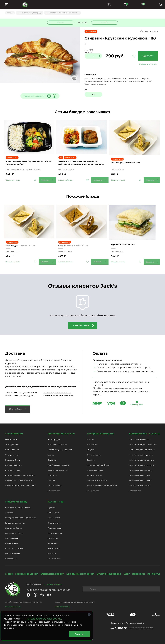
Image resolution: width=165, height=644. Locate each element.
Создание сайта (118, 620)
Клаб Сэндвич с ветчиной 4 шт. (130, 160)
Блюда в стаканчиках (15, 520)
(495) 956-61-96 (34, 581)
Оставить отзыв (149, 32)
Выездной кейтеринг (80, 571)
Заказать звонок (54, 581)
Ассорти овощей (95, 472)
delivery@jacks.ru (13, 603)
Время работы (12, 447)
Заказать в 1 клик (147, 64)
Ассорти (9, 510)
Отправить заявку (52, 571)
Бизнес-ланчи (12, 540)
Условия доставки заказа (57, 390)
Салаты (51, 477)
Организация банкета (140, 483)
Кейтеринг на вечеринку (141, 467)
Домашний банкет (14, 525)
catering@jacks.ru (62, 603)
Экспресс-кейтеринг (101, 431)
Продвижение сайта (135, 620)
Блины (51, 452)
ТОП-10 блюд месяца (58, 442)
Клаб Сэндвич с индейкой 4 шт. (78, 241)
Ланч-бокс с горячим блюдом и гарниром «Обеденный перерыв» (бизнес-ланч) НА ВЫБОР (79, 160)
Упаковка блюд (13, 457)
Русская (52, 505)
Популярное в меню (61, 431)
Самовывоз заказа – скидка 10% (20, 472)
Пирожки (52, 472)
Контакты (154, 571)
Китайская (53, 535)
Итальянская (54, 515)
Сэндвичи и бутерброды (98, 462)
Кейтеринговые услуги (144, 431)
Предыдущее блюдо (62, 22)
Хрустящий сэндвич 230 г (127, 240)
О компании (11, 437)
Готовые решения (27, 571)
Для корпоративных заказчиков (20, 483)
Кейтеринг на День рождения (143, 442)
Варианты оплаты (14, 462)
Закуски (91, 447)
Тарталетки (92, 442)
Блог (127, 571)
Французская (54, 520)
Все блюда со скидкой (58, 462)
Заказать (147, 56)
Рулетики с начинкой (58, 467)
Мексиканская (55, 530)
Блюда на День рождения (60, 447)
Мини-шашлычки (95, 467)
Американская (55, 525)
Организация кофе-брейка (142, 447)
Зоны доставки (12, 442)
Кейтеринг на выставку (140, 477)
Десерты (91, 457)
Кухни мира (56, 499)
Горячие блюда (55, 483)
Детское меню (12, 535)
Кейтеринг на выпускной (141, 452)
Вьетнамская (54, 546)
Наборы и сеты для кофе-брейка (21, 515)
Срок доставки (12, 452)
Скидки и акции (13, 467)
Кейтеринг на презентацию (142, 462)
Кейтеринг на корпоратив (141, 457)
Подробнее (16, 406)
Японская (53, 540)
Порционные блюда (15, 530)
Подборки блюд (16, 499)
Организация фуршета (140, 437)
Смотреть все (54, 488)
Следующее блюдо (103, 22)
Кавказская (53, 510)
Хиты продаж (54, 437)
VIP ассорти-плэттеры (97, 477)
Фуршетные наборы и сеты (18, 505)
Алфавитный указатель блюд (19, 477)
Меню (9, 571)
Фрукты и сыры (94, 452)
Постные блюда (13, 551)
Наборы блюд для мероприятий (102, 483)
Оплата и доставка (109, 571)
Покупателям (14, 431)
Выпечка (52, 457)
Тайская (52, 551)
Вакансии (139, 571)
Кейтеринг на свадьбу (139, 472)
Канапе (90, 437)
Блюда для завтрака (15, 546)
